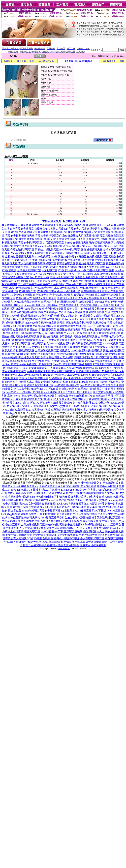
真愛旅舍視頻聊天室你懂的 (51, 236)
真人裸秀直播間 (27, 284)
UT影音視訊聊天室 (105, 316)
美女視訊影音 (116, 354)
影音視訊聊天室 (57, 347)
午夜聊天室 (117, 368)
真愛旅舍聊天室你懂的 (15, 225)
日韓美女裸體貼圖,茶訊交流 (107, 528)
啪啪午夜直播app (48, 312)
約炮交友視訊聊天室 (77, 243)
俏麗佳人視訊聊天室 (47, 250)
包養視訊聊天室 (25, 350)
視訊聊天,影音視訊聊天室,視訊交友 (86, 323)
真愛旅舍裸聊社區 (84, 281)
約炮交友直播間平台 (60, 281)
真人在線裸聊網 (28, 263)
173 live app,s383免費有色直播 (78, 490)
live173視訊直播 (49, 389)
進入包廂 (21, 61)
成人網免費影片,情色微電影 (73, 514)
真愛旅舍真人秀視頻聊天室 (40, 399)
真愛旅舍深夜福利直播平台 (69, 225)
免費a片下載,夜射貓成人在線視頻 (41, 490)
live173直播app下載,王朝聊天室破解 (62, 531)
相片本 (78, 61)
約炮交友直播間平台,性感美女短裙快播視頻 (81, 545)
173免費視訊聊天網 (39, 260)
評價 (85, 61)
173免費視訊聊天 (69, 305)
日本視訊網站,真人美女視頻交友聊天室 (93, 507)
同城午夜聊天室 (38, 281)
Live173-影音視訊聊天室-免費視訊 (73, 364)
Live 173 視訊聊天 (39, 406)
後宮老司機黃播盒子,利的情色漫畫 (35, 514)
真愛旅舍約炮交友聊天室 (71, 326)
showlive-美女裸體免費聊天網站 (57, 340)
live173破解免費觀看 (14, 410)
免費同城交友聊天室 (106, 347)
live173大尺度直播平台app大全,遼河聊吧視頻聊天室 (33, 542)
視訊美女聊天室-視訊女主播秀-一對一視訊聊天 (66, 274)
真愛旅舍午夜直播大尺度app (51, 229)
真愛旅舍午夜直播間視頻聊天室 (37, 239)
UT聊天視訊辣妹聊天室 (107, 364)
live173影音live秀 (39, 277)
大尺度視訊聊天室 (53, 243)
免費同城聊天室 (47, 263)
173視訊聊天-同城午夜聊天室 (48, 392)
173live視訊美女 (38, 267)
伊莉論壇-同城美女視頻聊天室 (91, 357)
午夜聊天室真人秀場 (60, 368)
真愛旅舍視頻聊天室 (62, 277)
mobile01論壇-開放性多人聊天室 (21, 357)
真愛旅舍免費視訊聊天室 (93, 256)
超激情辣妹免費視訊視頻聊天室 (100, 260)
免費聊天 (8, 61)
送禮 (31, 61)
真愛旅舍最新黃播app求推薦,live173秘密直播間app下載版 (73, 511)
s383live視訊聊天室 (74, 246)
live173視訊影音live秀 (45, 256)
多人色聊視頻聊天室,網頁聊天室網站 (102, 538)
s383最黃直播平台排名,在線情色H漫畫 (63, 518)
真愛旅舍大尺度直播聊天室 (84, 229)
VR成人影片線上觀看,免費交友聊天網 (76, 521)
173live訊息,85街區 (107, 490)
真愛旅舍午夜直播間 (41, 225)
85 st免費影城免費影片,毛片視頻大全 (76, 535)
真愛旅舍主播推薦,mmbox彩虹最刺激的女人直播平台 (90, 524)
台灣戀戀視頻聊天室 (93, 291)
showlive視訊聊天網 (69, 291)
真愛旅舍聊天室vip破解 (99, 225)
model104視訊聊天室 (71, 250)
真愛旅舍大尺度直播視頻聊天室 (86, 236)
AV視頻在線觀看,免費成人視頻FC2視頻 (57, 538)
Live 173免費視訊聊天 (99, 326)
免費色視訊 (22, 267)
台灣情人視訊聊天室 (29, 270)
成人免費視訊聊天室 (75, 378)
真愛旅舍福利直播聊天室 (41, 330)
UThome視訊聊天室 (76, 284)
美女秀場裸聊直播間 (14, 371)
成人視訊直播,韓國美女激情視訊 (99, 486)
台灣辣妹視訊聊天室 (37, 295)
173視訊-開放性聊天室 (79, 392)
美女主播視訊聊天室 (26, 246)
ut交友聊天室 (49, 270)
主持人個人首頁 (52, 221)
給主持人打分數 (46, 61)
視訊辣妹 (118, 406)
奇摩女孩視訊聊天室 (22, 250)
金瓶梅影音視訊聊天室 (18, 256)
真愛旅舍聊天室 (49, 337)
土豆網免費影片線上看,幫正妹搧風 (59, 486)
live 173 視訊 (113, 267)
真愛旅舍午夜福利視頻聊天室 (103, 239)
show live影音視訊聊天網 (81, 333)
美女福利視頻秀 (82, 403)
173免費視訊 (17, 295)
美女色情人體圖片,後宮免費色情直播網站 (30, 535)
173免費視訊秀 (19, 260)
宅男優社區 (112, 396)
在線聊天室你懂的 (61, 403)
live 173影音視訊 (25, 403)
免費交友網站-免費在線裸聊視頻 (41, 319)
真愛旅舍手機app (68, 256)
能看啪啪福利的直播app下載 (57, 382)
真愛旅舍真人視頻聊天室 (91, 263)
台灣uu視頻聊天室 (19, 253)
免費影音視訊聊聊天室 (89, 344)
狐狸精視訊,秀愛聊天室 (40, 521)
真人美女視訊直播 (94, 267)
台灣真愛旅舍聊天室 (22, 229)
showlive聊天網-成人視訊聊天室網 (94, 270)
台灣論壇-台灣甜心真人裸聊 (57, 357)
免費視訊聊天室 (68, 389)
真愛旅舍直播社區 (96, 312)
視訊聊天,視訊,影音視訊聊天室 (39, 396)
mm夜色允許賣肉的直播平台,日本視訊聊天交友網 (78, 500)
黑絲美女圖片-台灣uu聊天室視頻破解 (86, 309)
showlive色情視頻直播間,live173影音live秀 (80, 504)
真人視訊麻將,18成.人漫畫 (86, 497)
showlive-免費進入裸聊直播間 (66, 267)
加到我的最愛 (109, 61)
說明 (122, 61)
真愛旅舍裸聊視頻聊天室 (82, 232)
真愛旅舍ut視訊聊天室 (107, 274)
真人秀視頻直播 (75, 361)
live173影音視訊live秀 (92, 385)
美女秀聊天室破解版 (63, 371)
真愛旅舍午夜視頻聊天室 (23, 232)
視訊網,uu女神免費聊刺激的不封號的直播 (46, 497)
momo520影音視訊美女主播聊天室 (45, 323)
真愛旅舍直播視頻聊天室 (52, 232)
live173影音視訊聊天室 (93, 253)
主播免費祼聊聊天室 (39, 371)
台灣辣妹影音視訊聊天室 (66, 260)
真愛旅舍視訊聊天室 (30, 243)
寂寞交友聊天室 (66, 263)
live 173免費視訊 (84, 382)
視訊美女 (65, 350)
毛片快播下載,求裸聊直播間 (79, 493)
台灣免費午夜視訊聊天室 (93, 354)
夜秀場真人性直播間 (107, 281)
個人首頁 (69, 61)
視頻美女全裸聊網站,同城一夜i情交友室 (67, 528)
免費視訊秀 (20, 330)
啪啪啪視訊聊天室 (100, 243)
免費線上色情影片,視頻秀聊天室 (21, 531)
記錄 (90, 61)
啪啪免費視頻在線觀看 (24, 312)
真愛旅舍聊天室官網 (104, 375)
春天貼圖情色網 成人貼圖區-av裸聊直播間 (54, 253)
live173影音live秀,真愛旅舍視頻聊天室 (56, 288)
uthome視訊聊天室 (34, 305)
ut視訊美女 (52, 305)
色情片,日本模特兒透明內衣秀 (31, 500)
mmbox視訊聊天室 (96, 246)
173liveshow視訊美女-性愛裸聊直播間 (82, 319)
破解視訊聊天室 (93, 250)
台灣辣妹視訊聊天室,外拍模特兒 (40, 524)
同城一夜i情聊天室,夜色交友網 (44, 493)
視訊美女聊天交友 (98, 378)
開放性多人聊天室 (86, 410)
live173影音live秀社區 (18, 392)
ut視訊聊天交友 (40, 344)
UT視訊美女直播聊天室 (79, 316)
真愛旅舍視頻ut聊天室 (87, 295)
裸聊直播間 (17, 340)
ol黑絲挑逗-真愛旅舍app (16, 309)
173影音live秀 (66, 270)
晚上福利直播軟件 (56, 333)
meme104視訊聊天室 (50, 246)
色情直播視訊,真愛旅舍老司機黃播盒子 (87, 542)
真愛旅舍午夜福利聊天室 (71, 239)
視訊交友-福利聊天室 (105, 392)
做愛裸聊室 (56, 378)
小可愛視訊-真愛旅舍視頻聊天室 (78, 337)
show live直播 (64, 549)
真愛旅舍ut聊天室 (111, 295)
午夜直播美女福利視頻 (51, 284)
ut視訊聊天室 (86, 302)
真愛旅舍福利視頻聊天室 (20, 236)
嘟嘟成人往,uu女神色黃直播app (20, 486)
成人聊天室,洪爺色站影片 (55, 507)
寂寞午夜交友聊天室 (62, 406)
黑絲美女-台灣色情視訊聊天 (47, 309)
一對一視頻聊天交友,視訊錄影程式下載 (101, 483)
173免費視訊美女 (47, 291)
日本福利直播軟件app (32, 333)
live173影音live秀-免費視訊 (49, 316)
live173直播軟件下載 (38, 410)
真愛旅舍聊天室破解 (88, 371)
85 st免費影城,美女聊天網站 (24, 518)
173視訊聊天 (43, 403)
